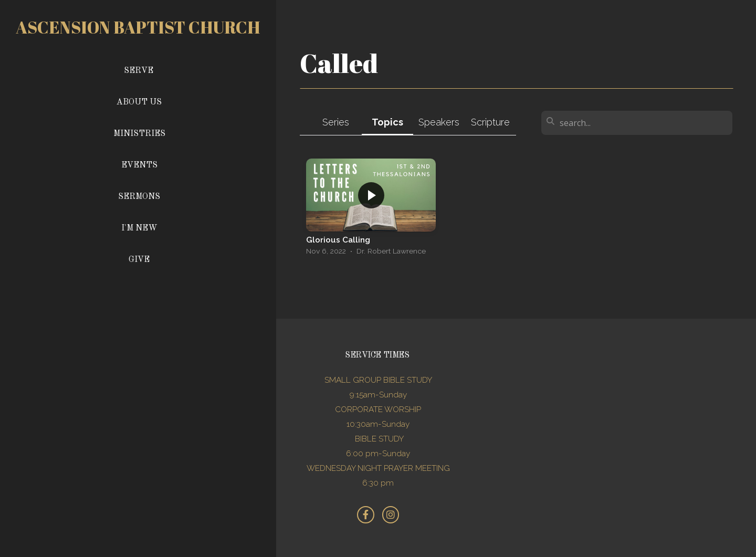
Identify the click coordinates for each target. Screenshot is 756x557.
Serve (139, 71)
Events (139, 165)
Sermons (139, 197)
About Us (139, 102)
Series (336, 122)
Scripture (490, 122)
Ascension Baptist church (138, 27)
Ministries (139, 134)
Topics (387, 122)
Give (139, 260)
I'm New (139, 228)
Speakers (439, 122)
